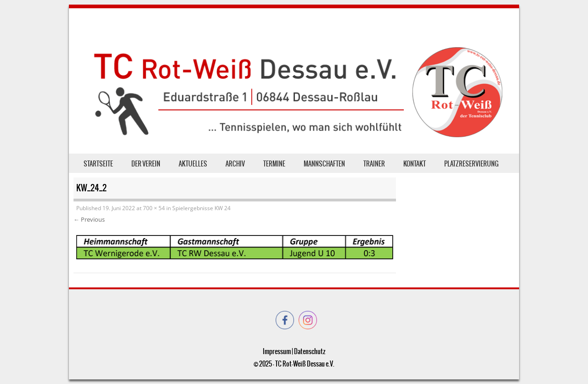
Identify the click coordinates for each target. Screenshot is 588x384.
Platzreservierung (471, 164)
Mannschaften (324, 164)
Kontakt (415, 164)
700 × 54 (154, 208)
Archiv (235, 164)
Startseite (98, 164)
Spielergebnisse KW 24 (201, 208)
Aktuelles (193, 164)
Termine (274, 164)
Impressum (277, 351)
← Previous (89, 219)
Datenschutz (310, 351)
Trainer (374, 164)
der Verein (146, 164)
